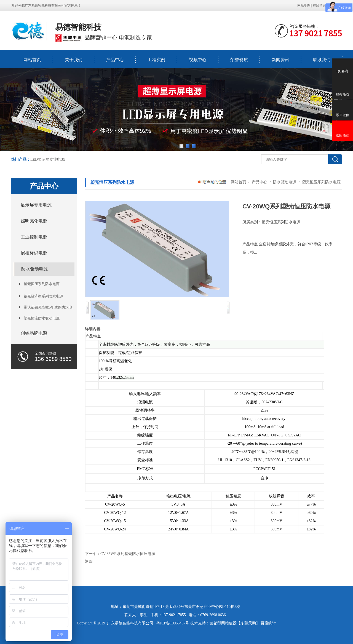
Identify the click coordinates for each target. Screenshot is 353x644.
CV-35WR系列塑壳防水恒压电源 (128, 554)
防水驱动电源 (285, 182)
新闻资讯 (280, 60)
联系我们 (322, 60)
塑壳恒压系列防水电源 (321, 182)
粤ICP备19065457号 (173, 623)
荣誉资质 (239, 60)
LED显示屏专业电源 (48, 159)
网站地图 (304, 6)
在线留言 (319, 6)
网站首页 (32, 60)
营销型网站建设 (223, 623)
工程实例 (156, 60)
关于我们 (74, 60)
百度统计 (268, 623)
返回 (89, 561)
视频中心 (198, 60)
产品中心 (115, 60)
